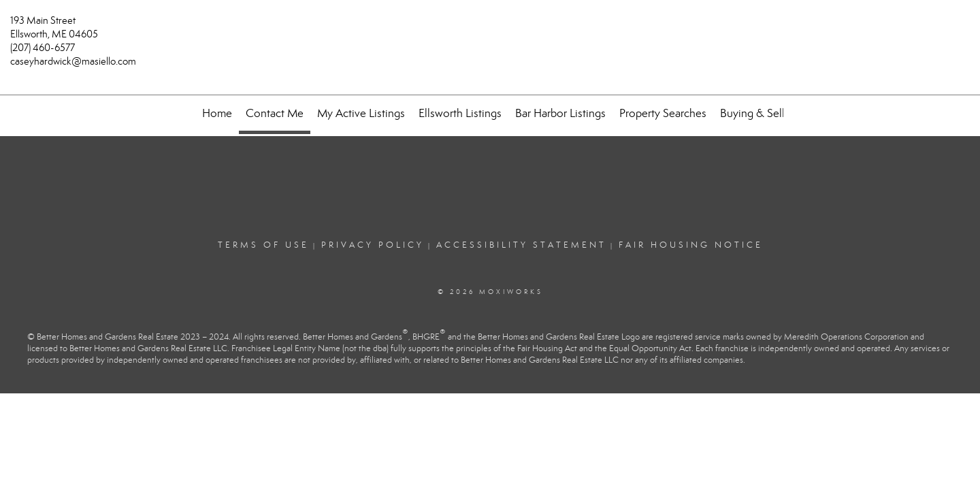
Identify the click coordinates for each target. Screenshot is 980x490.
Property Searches (663, 113)
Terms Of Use (263, 245)
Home (217, 113)
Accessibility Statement (521, 245)
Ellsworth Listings (460, 113)
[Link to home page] (490, 29)
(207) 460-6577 (43, 48)
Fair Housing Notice (691, 245)
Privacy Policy (373, 245)
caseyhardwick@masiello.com (73, 61)
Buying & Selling (760, 113)
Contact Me (275, 113)
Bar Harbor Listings (560, 113)
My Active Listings (361, 113)
